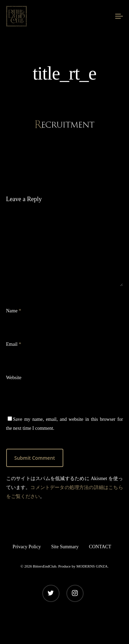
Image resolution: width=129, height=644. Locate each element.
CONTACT (100, 547)
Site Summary (65, 547)
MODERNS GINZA (92, 566)
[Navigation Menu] (119, 16)
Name (14, 311)
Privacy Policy (27, 547)
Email (14, 344)
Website (14, 378)
